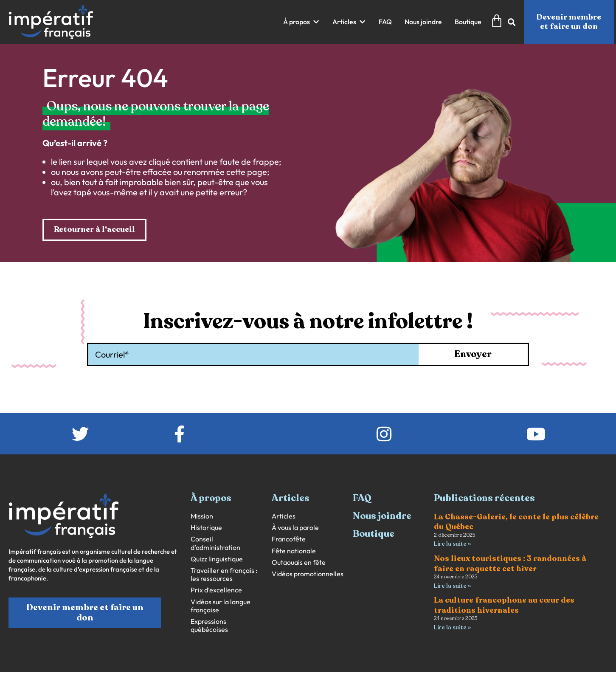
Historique (206, 528)
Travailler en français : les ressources (224, 575)
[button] (301, 22)
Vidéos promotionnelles (308, 574)
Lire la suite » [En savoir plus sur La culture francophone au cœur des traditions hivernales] (452, 627)
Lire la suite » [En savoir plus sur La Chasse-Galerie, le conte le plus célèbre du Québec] (452, 544)
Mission (202, 516)
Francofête (289, 539)
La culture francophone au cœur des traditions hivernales (504, 605)
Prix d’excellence (216, 590)
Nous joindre (382, 516)
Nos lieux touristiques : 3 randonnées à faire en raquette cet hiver (510, 563)
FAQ (362, 498)
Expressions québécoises (209, 626)
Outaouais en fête (299, 562)
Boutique (374, 534)
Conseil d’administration (215, 543)
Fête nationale (294, 551)
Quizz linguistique (217, 559)
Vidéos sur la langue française (221, 606)
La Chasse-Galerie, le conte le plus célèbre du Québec (516, 522)
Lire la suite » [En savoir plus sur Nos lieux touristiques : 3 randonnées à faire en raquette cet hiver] (452, 586)
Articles (284, 516)
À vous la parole (295, 528)
